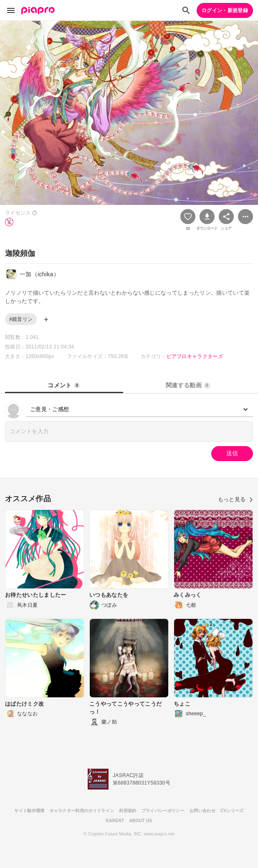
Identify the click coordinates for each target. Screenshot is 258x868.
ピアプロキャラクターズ (195, 356)
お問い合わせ (202, 811)
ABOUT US (140, 821)
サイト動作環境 (29, 811)
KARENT (115, 821)
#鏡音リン (21, 319)
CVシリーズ (232, 811)
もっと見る (235, 499)
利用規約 (128, 811)
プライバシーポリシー (163, 811)
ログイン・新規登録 (225, 10)
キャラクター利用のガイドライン (82, 811)
